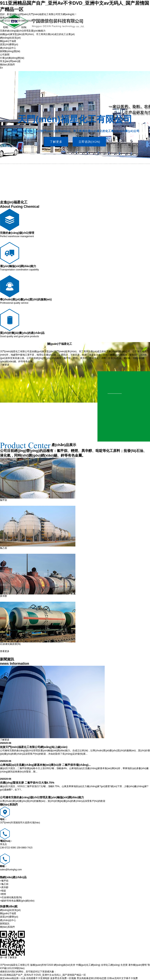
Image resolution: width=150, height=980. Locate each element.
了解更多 (56, 142)
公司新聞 (5, 55)
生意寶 (124, 965)
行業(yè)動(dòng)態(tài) (12, 58)
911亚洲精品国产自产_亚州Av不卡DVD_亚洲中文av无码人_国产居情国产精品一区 (43, 975)
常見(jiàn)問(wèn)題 (10, 61)
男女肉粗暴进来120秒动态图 (92, 978)
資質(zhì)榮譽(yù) (9, 44)
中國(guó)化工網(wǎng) (88, 965)
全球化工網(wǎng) (110, 965)
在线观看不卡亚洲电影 (38, 978)
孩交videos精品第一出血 (13, 978)
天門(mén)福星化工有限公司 (43, 14)
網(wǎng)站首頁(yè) (10, 38)
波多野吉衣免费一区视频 (63, 978)
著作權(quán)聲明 (138, 965)
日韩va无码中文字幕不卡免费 (122, 978)
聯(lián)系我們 (7, 65)
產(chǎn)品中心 (8, 48)
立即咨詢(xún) (89, 142)
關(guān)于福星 (8, 41)
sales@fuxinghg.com (11, 870)
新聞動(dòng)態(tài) (10, 51)
